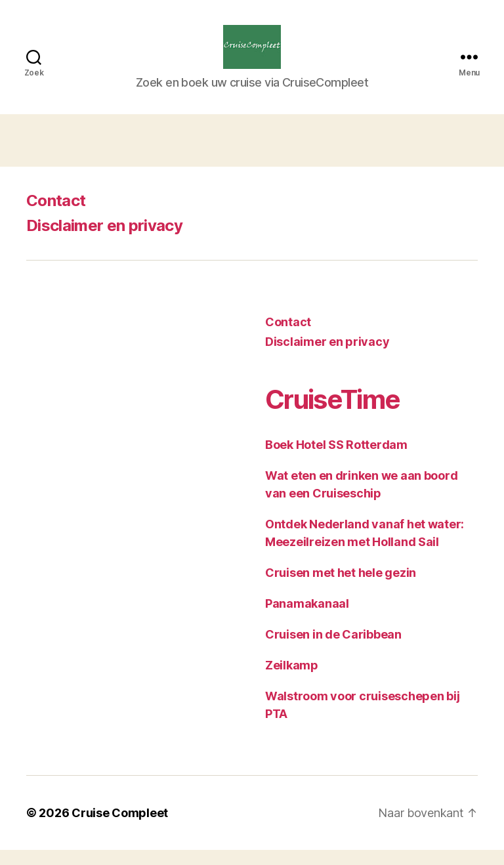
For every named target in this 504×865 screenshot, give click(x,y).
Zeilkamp (292, 680)
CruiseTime (332, 414)
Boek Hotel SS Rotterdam (336, 460)
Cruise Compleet (120, 828)
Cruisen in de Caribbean (333, 649)
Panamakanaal (307, 619)
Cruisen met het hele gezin (341, 588)
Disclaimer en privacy (104, 241)
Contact (56, 216)
